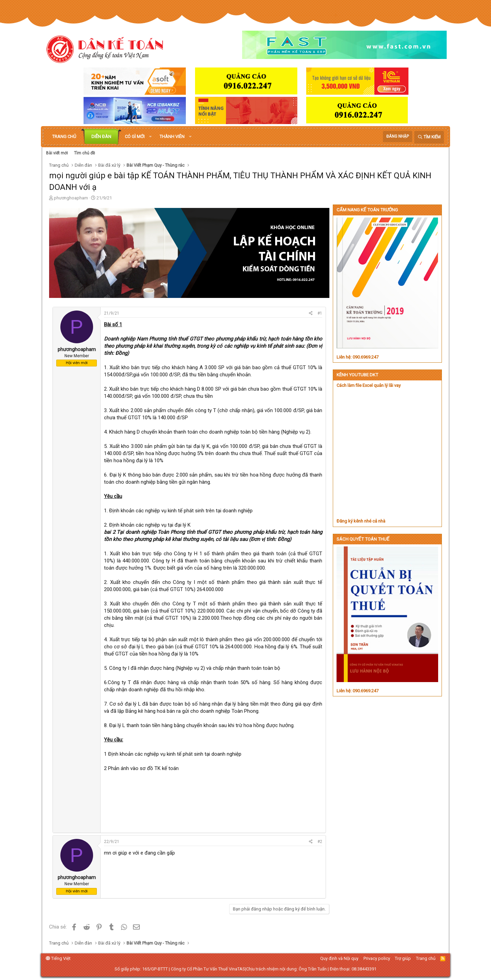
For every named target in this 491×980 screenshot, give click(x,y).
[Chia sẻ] (311, 313)
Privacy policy (377, 958)
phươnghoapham (71, 198)
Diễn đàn (101, 137)
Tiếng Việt (58, 958)
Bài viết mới (57, 153)
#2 (320, 842)
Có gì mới (135, 137)
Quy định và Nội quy (339, 958)
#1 (320, 313)
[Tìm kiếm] (429, 137)
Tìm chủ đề (84, 153)
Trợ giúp (403, 958)
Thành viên (172, 137)
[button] (150, 137)
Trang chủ (64, 137)
